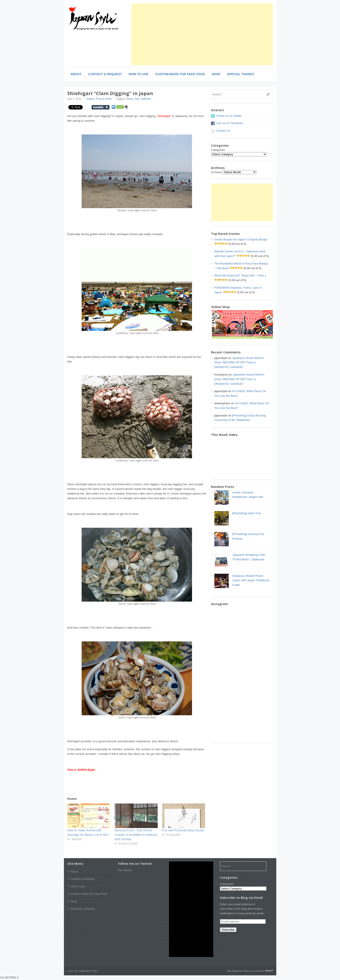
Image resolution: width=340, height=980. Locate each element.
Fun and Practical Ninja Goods (183, 830)
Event (130, 99)
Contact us (223, 131)
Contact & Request (105, 74)
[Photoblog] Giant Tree (247, 513)
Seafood (146, 99)
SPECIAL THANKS (241, 74)
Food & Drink (104, 99)
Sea (137, 99)
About (76, 74)
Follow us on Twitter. (229, 116)
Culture (90, 99)
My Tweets (125, 870)
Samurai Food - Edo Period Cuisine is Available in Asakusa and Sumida (136, 835)
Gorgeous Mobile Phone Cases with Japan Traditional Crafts (251, 580)
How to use (138, 74)
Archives (217, 172)
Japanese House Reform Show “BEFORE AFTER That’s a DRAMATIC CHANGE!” (239, 363)
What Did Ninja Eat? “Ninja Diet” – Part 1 (240, 275)
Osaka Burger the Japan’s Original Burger (241, 239)
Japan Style (73, 971)
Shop (216, 74)
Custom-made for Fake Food (180, 74)
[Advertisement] (202, 34)
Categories (218, 150)
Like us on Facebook (230, 123)
